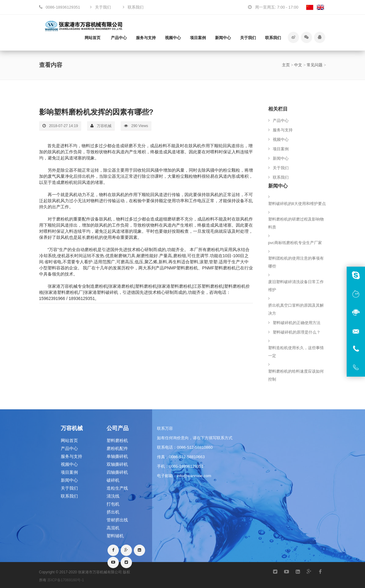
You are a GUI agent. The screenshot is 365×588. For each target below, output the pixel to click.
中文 (298, 65)
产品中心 (119, 38)
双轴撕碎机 (117, 464)
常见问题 (315, 65)
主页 (286, 65)
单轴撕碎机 (117, 456)
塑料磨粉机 (117, 440)
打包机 (113, 504)
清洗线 (113, 496)
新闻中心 (223, 38)
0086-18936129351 (186, 466)
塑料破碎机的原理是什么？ (297, 332)
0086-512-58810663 (187, 457)
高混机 (113, 528)
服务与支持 (146, 38)
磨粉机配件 (117, 448)
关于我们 (248, 38)
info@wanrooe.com (194, 476)
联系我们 (273, 38)
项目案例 (198, 38)
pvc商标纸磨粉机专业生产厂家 (295, 243)
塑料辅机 (115, 536)
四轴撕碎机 (117, 472)
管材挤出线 (117, 520)
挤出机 (113, 512)
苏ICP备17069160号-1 (66, 580)
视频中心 (173, 38)
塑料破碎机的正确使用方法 (297, 323)
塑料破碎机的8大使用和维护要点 (297, 204)
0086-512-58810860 (195, 447)
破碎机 (113, 480)
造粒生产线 (117, 488)
